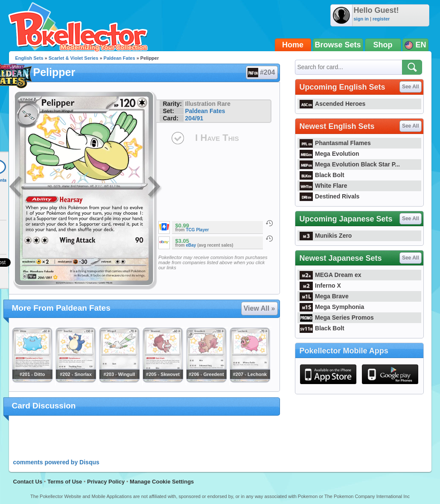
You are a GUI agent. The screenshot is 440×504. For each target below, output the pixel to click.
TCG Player (198, 230)
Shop (383, 45)
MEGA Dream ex (331, 275)
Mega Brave (324, 296)
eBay (191, 245)
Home (293, 45)
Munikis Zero (326, 236)
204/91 (194, 118)
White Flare (323, 186)
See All (411, 87)
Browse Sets (338, 45)
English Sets (29, 58)
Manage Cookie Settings (162, 482)
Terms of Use (65, 482)
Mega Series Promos (337, 318)
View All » (259, 308)
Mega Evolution (329, 154)
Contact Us (28, 482)
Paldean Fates (119, 58)
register (381, 19)
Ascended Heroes (333, 104)
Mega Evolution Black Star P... (350, 164)
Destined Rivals (330, 196)
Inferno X (320, 286)
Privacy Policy (106, 482)
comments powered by (56, 462)
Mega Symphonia (332, 307)
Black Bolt (322, 175)
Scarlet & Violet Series (74, 58)
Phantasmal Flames (335, 143)
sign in (361, 19)
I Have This (217, 138)
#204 (261, 73)
